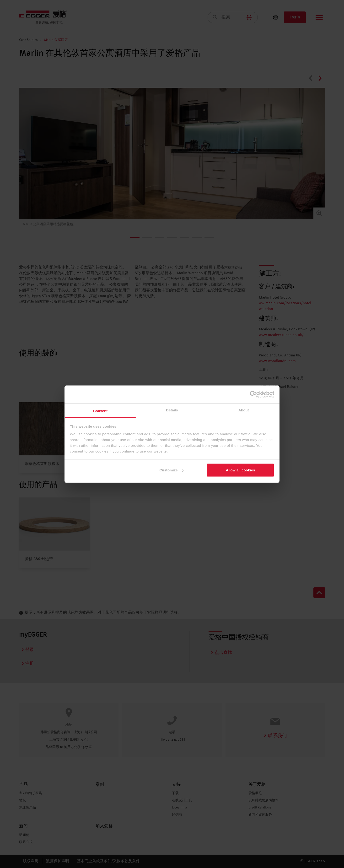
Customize (171, 470)
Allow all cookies (240, 470)
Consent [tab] (100, 411)
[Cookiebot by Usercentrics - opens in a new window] (253, 394)
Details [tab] (172, 410)
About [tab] (244, 410)
